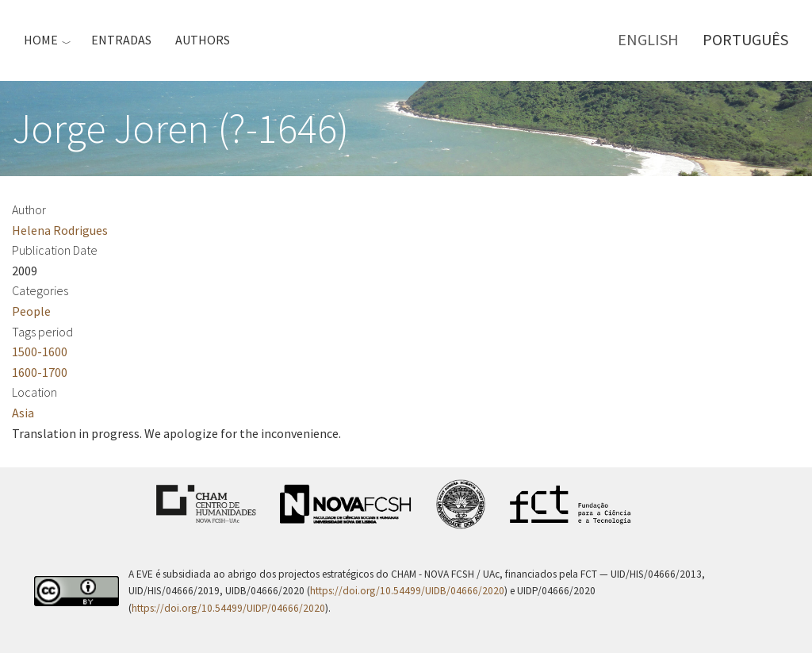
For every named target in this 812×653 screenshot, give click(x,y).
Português (745, 39)
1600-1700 (40, 372)
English (648, 39)
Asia (23, 413)
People (31, 311)
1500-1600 (40, 351)
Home (41, 40)
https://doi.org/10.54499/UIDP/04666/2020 (228, 608)
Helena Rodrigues (60, 230)
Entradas (121, 40)
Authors (203, 40)
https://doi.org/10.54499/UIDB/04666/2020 (407, 591)
